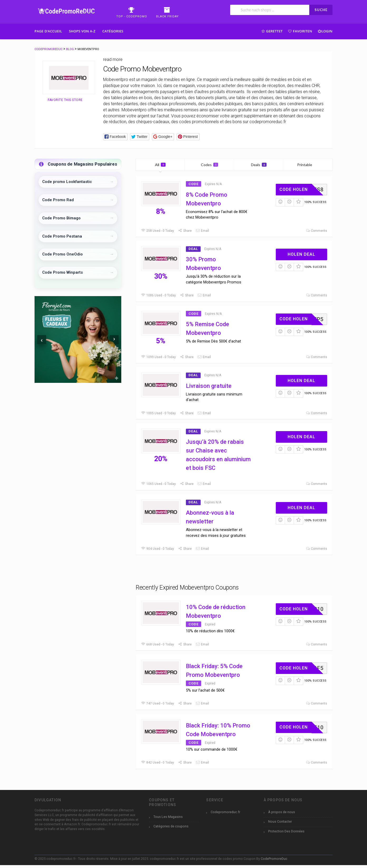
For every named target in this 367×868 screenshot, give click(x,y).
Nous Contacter (280, 821)
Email (202, 231)
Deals (259, 165)
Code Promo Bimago (61, 218)
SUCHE (321, 10)
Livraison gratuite (209, 386)
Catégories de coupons (171, 826)
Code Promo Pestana (62, 236)
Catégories (113, 31)
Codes (209, 165)
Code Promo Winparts (62, 272)
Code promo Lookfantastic (67, 182)
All (160, 165)
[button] (115, 137)
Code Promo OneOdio (62, 254)
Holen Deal (301, 254)
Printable (308, 165)
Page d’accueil (48, 31)
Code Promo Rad (58, 200)
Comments (316, 231)
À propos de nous (282, 812)
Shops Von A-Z (82, 31)
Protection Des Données (286, 831)
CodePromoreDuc (274, 859)
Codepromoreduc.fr (225, 812)
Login (325, 31)
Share (185, 231)
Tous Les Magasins (168, 817)
